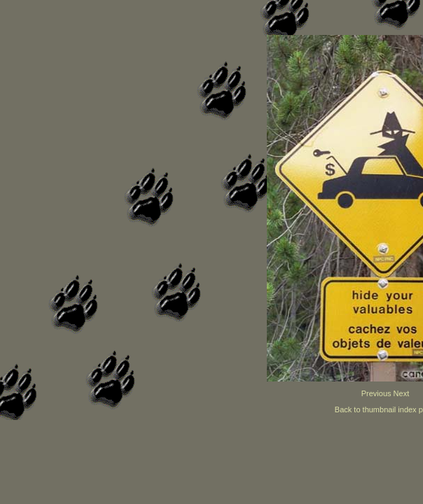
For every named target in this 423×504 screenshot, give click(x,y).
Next (402, 393)
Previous (376, 393)
